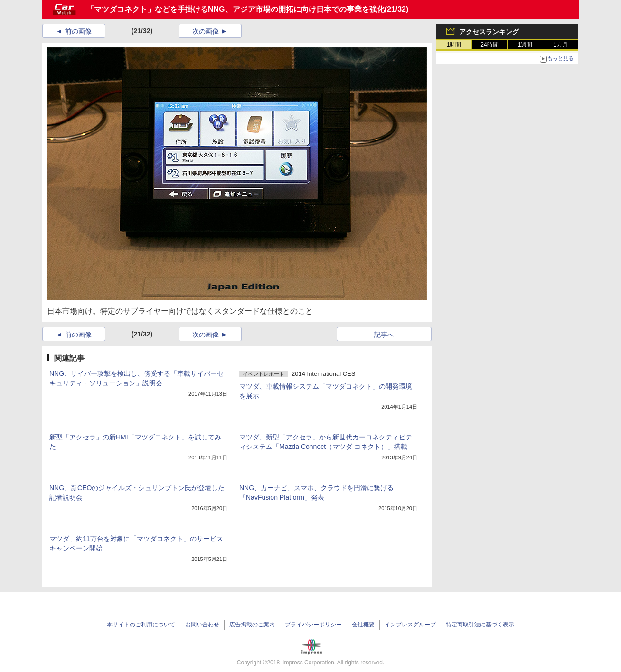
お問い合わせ (202, 625)
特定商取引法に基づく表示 (480, 625)
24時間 (489, 45)
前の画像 (78, 31)
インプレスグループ (410, 625)
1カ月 (561, 45)
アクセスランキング (489, 32)
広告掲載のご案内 (252, 625)
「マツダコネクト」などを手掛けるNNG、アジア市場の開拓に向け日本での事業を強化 (235, 9)
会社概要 (363, 625)
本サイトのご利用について (141, 625)
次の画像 (206, 31)
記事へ (384, 335)
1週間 (525, 45)
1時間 (454, 45)
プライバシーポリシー (313, 625)
